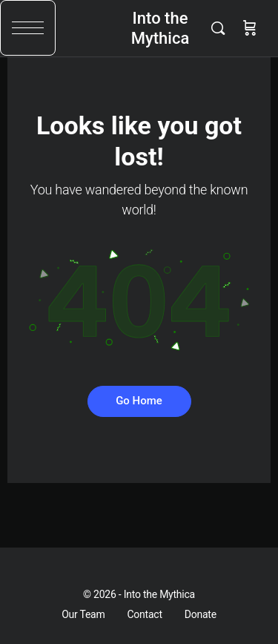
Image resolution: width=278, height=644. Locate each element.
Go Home (139, 401)
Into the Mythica (160, 28)
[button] (28, 28)
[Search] (222, 28)
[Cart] (250, 28)
